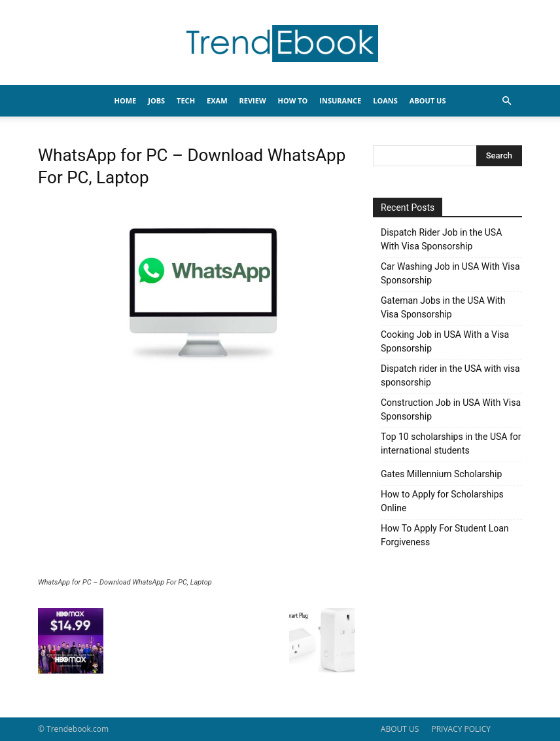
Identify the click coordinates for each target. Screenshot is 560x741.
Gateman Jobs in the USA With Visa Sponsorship (443, 307)
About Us (428, 100)
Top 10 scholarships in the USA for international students (451, 443)
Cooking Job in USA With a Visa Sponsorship (445, 341)
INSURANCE (340, 100)
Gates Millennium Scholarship (441, 474)
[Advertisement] (196, 480)
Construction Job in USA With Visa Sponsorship (451, 409)
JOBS (156, 100)
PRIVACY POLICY (461, 729)
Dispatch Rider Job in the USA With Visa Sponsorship (441, 239)
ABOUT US (400, 729)
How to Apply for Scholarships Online (442, 501)
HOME (126, 100)
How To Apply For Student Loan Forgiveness (445, 535)
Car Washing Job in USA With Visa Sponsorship (450, 273)
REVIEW (253, 100)
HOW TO (293, 100)
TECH (186, 100)
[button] (506, 101)
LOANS (385, 100)
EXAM (217, 100)
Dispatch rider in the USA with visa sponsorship (450, 375)
